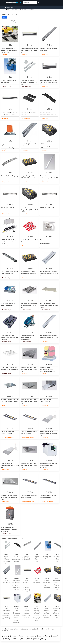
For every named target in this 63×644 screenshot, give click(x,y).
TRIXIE (36, 639)
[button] (9, 7)
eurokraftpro (31, 636)
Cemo (22, 636)
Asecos (6, 636)
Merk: (4, 17)
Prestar (7, 639)
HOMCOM (55, 636)
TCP (22, 639)
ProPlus (15, 639)
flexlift (40, 636)
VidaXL (43, 639)
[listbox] (18, 22)
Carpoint (14, 636)
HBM (47, 636)
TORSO (29, 639)
